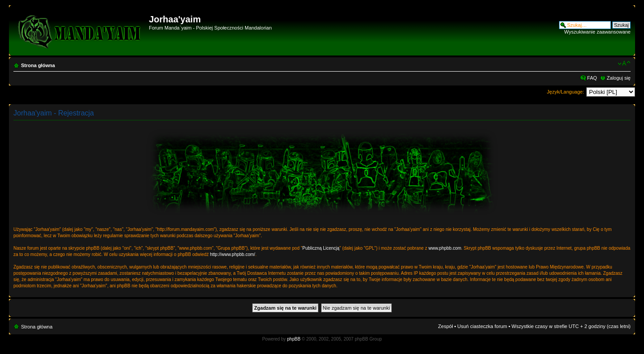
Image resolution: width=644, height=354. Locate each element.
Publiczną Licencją (321, 248)
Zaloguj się (619, 78)
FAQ (592, 78)
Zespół (446, 326)
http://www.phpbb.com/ (232, 254)
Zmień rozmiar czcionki (624, 64)
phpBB (294, 339)
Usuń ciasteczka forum (482, 326)
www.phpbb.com (445, 248)
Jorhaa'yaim (175, 19)
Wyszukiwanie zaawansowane (597, 32)
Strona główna (38, 65)
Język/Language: (566, 92)
